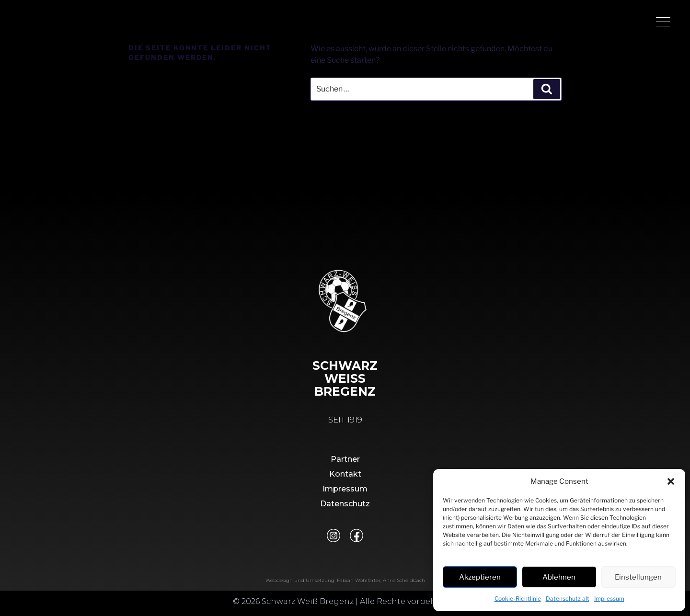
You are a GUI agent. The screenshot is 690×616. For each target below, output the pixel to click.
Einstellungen (638, 577)
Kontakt (345, 478)
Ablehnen (559, 577)
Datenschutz (345, 508)
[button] (671, 481)
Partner (345, 463)
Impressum (609, 599)
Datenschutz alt (568, 599)
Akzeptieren (480, 577)
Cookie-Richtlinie (518, 599)
